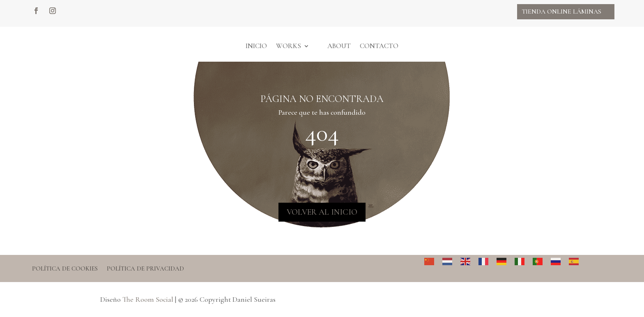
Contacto (379, 46)
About (339, 46)
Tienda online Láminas (561, 12)
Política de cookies (65, 269)
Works (289, 46)
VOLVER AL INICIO (322, 212)
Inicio (256, 46)
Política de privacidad (145, 269)
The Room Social (148, 299)
